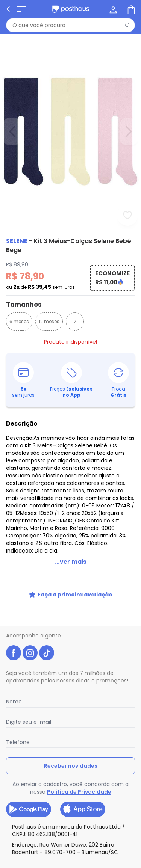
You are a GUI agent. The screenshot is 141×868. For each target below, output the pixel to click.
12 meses (49, 321)
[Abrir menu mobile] (21, 9)
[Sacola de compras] (130, 9)
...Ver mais (71, 562)
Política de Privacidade (79, 792)
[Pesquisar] (127, 25)
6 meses (19, 321)
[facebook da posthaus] (14, 653)
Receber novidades (71, 766)
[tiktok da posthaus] (47, 653)
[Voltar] (10, 9)
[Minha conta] (112, 9)
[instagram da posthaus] (30, 653)
